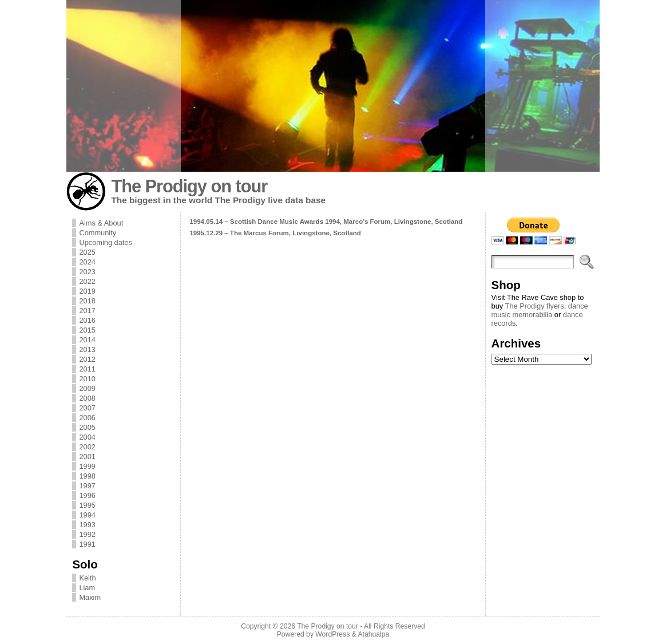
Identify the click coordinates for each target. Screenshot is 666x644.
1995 (87, 505)
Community (98, 233)
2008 (87, 398)
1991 (87, 544)
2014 (87, 340)
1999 (87, 466)
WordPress (332, 634)
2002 (87, 447)
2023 (87, 272)
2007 (87, 408)
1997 (87, 486)
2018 (87, 301)
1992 (87, 534)
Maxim (90, 597)
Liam (87, 588)
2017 (87, 311)
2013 (87, 349)
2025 (87, 252)
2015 (87, 330)
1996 (87, 495)
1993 (87, 525)
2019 (87, 291)
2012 (87, 359)
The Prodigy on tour (189, 186)
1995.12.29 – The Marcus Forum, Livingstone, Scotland (275, 233)
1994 (87, 515)
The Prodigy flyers (535, 306)
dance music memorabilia (540, 310)
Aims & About (101, 223)
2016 (87, 320)
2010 (87, 379)
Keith (87, 578)
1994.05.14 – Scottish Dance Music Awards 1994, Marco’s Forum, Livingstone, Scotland (326, 222)
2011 (87, 369)
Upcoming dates (105, 242)
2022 (87, 281)
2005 (87, 427)
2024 (87, 262)
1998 (87, 476)
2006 (87, 418)
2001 (87, 457)
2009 (87, 388)
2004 (87, 437)
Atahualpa (373, 634)
